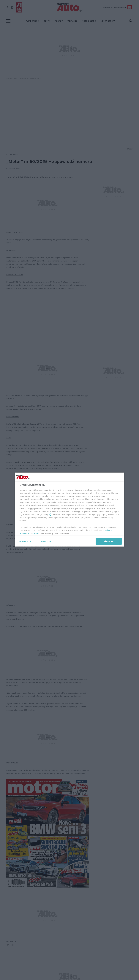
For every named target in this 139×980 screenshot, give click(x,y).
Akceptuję (109, 541)
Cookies (36, 533)
